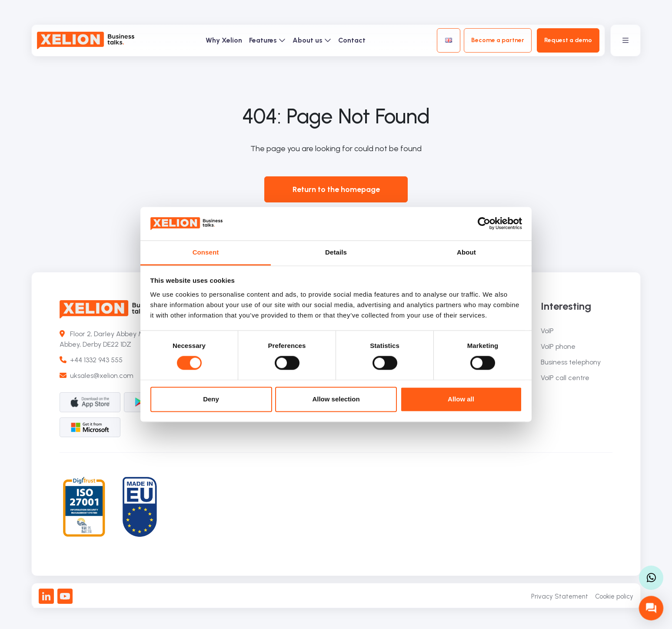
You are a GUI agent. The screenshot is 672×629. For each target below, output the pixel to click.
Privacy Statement (560, 596)
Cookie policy (614, 596)
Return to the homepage (336, 189)
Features (267, 40)
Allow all (461, 399)
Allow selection (336, 399)
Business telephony (571, 362)
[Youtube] (65, 596)
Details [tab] (336, 252)
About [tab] (466, 252)
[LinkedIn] (46, 596)
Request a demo (568, 40)
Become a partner (498, 40)
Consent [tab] (206, 252)
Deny (211, 399)
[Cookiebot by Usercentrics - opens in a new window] (484, 224)
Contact (352, 40)
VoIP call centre (565, 378)
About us (312, 40)
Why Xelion (224, 40)
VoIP (547, 331)
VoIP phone (558, 346)
